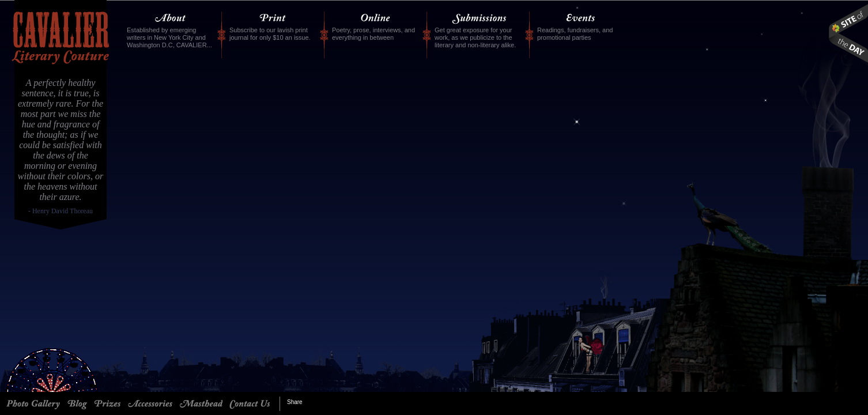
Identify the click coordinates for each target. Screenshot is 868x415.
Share (295, 402)
